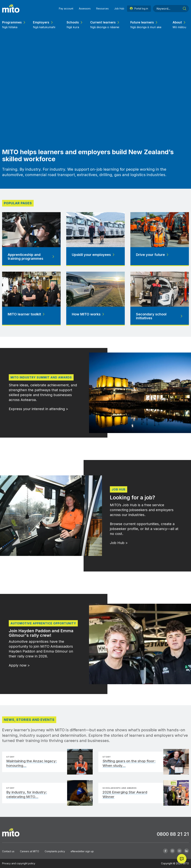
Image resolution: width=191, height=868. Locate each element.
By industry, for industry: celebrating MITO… (27, 794)
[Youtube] (179, 851)
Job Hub (119, 489)
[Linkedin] (186, 851)
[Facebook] (165, 851)
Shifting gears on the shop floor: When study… (129, 763)
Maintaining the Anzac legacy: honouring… (32, 763)
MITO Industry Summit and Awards (41, 377)
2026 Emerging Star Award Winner (125, 794)
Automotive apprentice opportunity (43, 623)
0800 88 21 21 (173, 834)
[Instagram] (172, 851)
